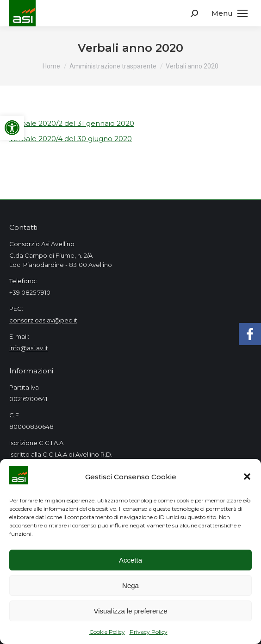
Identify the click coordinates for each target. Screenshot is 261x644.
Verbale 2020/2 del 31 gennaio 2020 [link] (72, 123)
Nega (130, 585)
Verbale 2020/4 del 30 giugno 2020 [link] (71, 139)
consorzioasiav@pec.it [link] (43, 320)
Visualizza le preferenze (131, 611)
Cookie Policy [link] (107, 632)
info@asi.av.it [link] (29, 348)
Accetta (130, 560)
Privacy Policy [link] (149, 632)
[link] (12, 128)
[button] (247, 477)
